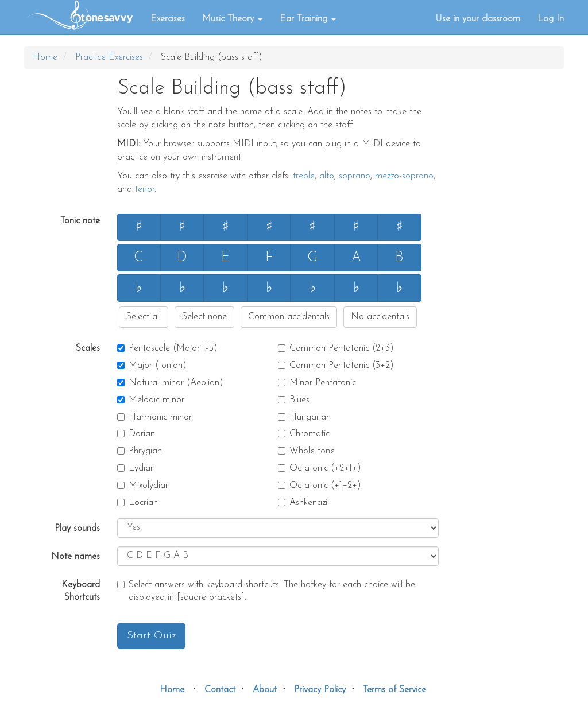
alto (327, 176)
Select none (204, 317)
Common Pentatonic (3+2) (336, 366)
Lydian (136, 468)
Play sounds (77, 529)
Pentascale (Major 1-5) (167, 348)
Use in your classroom (478, 19)
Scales (88, 348)
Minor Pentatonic (317, 383)
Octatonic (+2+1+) (320, 468)
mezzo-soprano (404, 176)
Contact (220, 690)
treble (304, 176)
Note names (76, 557)
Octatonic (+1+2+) (320, 486)
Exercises (168, 19)
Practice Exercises (109, 57)
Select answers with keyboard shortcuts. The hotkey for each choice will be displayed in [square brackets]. (266, 591)
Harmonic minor (154, 417)
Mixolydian (144, 486)
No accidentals (380, 317)
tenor (145, 189)
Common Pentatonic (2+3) (336, 348)
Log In (551, 19)
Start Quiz (151, 636)
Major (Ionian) (152, 366)
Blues (294, 400)
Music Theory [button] (232, 19)
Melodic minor (151, 400)
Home (45, 57)
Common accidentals (289, 317)
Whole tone (306, 451)
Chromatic (304, 434)
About (265, 690)
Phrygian (140, 451)
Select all (144, 317)
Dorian (136, 434)
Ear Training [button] (308, 19)
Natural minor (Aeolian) (170, 383)
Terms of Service (394, 690)
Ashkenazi (303, 503)
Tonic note (80, 221)
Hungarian (304, 417)
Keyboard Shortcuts (81, 591)
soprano (355, 176)
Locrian (138, 503)
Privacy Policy (320, 690)
